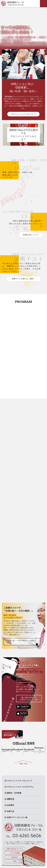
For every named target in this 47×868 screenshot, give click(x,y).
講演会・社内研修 (14, 793)
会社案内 (11, 805)
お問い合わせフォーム (15, 849)
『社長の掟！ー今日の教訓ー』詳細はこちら (21, 642)
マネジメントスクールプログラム (20, 787)
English (15, 857)
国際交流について (31, 235)
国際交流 (11, 799)
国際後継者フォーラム (7, 750)
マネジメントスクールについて (23, 114)
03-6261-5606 (27, 836)
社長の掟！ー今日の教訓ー (40, 750)
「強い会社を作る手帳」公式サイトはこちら (29, 698)
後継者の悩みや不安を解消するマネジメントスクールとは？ (23, 135)
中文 (15, 861)
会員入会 (11, 811)
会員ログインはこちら (16, 817)
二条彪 (18, 750)
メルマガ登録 (15, 853)
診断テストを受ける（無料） (23, 279)
